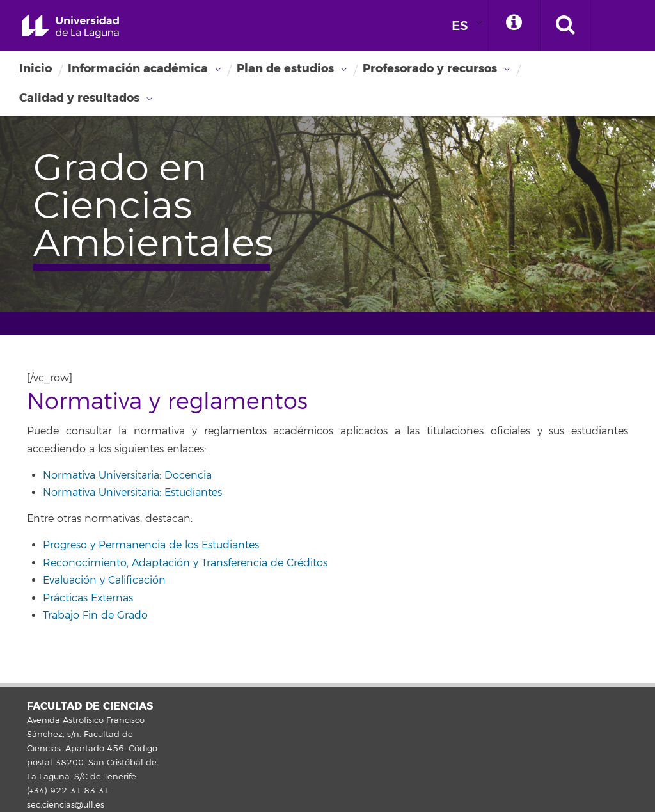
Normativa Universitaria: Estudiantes (132, 493)
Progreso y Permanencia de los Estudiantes (151, 545)
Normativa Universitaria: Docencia (127, 475)
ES (460, 26)
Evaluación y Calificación (104, 580)
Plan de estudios (285, 68)
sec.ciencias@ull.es (66, 805)
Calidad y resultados (79, 98)
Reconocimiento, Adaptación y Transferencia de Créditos (185, 563)
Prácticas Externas (88, 598)
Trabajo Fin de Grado (95, 616)
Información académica (138, 68)
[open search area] (565, 26)
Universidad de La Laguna (70, 27)
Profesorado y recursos (430, 68)
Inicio (36, 68)
